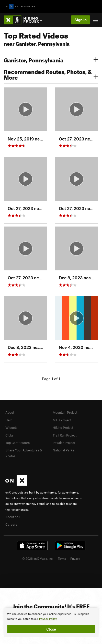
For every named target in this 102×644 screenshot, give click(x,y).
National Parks (63, 450)
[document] (51, 622)
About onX (13, 517)
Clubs (9, 435)
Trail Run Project (65, 435)
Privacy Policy (48, 619)
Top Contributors (18, 443)
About (10, 412)
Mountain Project (65, 412)
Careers (11, 524)
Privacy (75, 558)
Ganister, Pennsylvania (51, 60)
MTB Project (62, 420)
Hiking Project (63, 428)
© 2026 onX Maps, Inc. (38, 558)
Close (51, 629)
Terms (62, 558)
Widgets (11, 428)
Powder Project (64, 443)
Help (9, 420)
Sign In (81, 20)
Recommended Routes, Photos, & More (51, 74)
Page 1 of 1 (51, 379)
